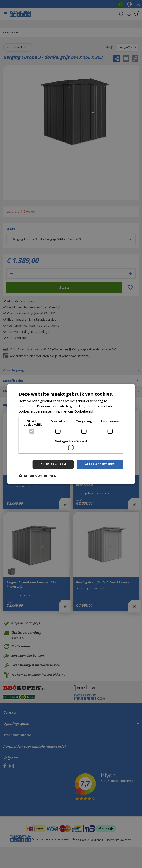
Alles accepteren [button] (100, 464)
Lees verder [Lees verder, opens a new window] (103, 411)
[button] (38, 476)
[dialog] (71, 434)
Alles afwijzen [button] (53, 464)
